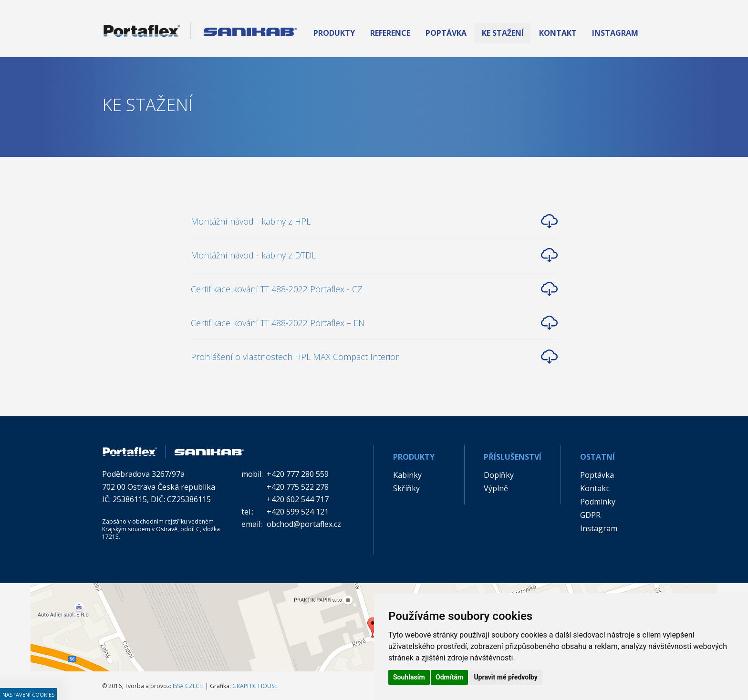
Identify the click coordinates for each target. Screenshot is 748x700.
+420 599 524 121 (298, 512)
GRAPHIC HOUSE (255, 686)
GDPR (590, 515)
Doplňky (499, 475)
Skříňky (406, 488)
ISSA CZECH (188, 686)
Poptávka (597, 475)
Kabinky (407, 475)
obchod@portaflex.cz (304, 524)
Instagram (599, 528)
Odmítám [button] (449, 677)
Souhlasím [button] (409, 677)
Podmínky (598, 502)
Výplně (496, 488)
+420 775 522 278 (298, 487)
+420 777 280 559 (298, 474)
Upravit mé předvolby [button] (505, 677)
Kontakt (594, 488)
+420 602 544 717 (298, 499)
